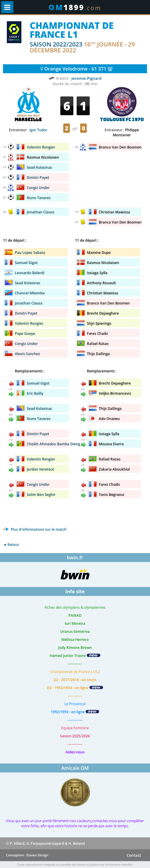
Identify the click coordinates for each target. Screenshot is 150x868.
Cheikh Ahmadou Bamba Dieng (53, 444)
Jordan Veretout (40, 469)
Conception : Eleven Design (27, 855)
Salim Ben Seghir (41, 495)
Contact (134, 855)
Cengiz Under (38, 188)
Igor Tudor (38, 130)
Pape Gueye (25, 334)
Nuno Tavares (39, 198)
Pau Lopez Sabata (30, 253)
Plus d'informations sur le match (35, 529)
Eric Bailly (35, 393)
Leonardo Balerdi (30, 273)
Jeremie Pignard (87, 78)
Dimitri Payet (38, 178)
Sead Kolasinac (40, 167)
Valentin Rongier (29, 323)
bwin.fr (75, 558)
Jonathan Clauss (29, 303)
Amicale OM (75, 768)
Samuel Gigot (26, 263)
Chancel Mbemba (30, 293)
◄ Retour (11, 545)
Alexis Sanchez (27, 354)
